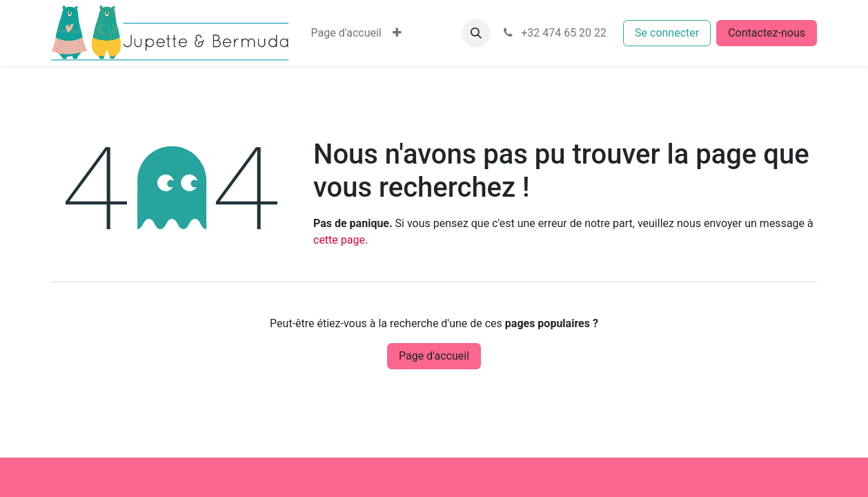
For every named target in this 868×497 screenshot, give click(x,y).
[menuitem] (346, 33)
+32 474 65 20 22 (554, 33)
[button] (476, 33)
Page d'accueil (434, 356)
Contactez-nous (767, 33)
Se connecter (667, 33)
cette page (339, 240)
